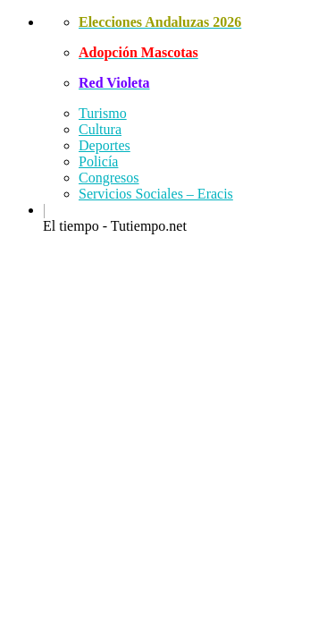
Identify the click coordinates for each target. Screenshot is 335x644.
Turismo (103, 113)
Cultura (100, 129)
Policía (98, 161)
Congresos (109, 178)
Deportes (105, 145)
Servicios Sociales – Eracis (156, 194)
